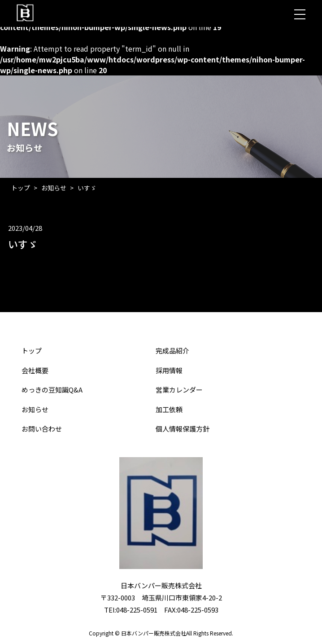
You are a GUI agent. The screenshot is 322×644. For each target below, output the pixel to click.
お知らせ (54, 188)
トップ (21, 188)
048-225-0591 (137, 610)
